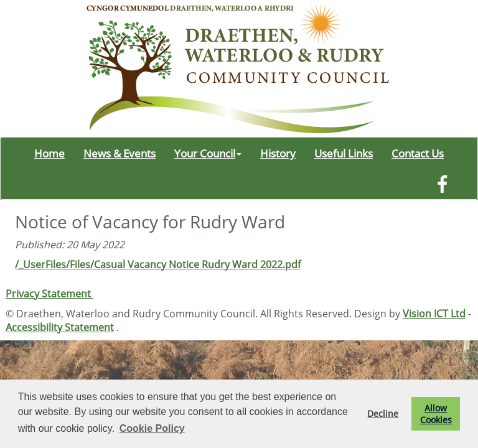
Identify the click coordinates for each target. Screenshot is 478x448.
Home (49, 153)
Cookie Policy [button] (152, 428)
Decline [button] (383, 413)
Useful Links (344, 153)
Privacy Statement (49, 294)
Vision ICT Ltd (434, 314)
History (278, 153)
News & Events (119, 153)
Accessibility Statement (60, 327)
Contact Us (418, 153)
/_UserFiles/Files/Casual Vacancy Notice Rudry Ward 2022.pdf (158, 264)
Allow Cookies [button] (436, 414)
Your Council (208, 153)
